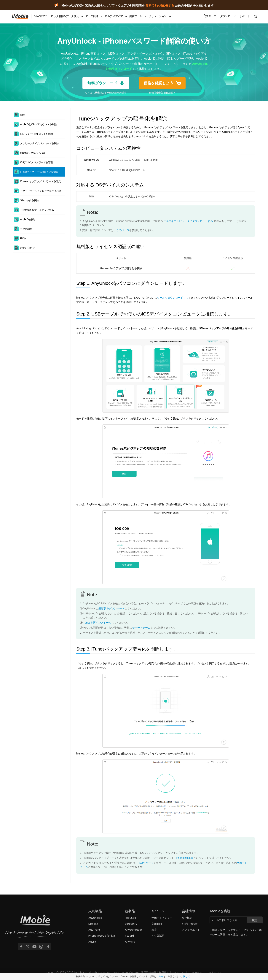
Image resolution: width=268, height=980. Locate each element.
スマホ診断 (26, 229)
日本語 (212, 973)
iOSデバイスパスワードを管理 (36, 162)
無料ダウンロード (102, 83)
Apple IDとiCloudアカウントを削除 (38, 124)
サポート (245, 16)
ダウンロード (228, 16)
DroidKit (93, 924)
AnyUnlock (95, 918)
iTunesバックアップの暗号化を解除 (39, 172)
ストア (212, 16)
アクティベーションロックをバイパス (41, 191)
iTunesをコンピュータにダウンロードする (188, 221)
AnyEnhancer (133, 930)
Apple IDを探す (28, 219)
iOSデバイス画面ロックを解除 (36, 134)
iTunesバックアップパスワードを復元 (40, 181)
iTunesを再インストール (97, 623)
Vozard (129, 936)
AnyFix (92, 942)
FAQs (23, 238)
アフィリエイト (191, 930)
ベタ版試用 (158, 936)
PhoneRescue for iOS (102, 936)
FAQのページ (146, 863)
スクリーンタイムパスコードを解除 (39, 143)
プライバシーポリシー (126, 973)
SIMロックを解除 (29, 200)
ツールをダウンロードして (173, 298)
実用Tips (157, 924)
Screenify (131, 924)
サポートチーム (141, 628)
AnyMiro (130, 942)
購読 (254, 920)
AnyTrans (94, 930)
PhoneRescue (185, 858)
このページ (123, 230)
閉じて (187, 976)
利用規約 (164, 973)
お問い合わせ (27, 248)
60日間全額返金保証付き (162, 93)
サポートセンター (162, 918)
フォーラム (196, 973)
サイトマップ (179, 973)
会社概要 (187, 918)
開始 (23, 115)
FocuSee (130, 918)
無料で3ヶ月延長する (160, 5)
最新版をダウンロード (111, 608)
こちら (160, 976)
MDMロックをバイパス (33, 153)
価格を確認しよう (159, 83)
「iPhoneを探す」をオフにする (37, 210)
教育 (154, 930)
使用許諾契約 (149, 973)
